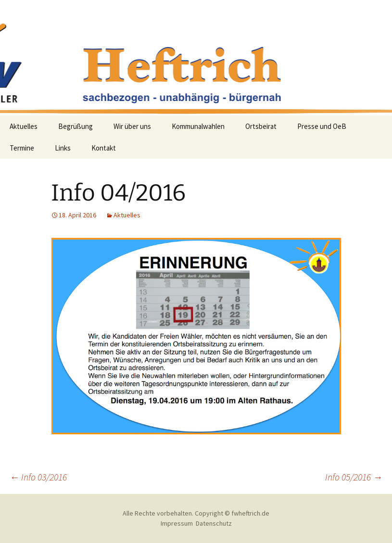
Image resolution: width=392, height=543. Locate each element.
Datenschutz (214, 523)
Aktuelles (24, 126)
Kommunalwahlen (198, 126)
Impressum (177, 523)
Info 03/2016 (38, 477)
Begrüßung (76, 126)
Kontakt (104, 148)
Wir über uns (132, 126)
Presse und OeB (322, 126)
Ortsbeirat (261, 126)
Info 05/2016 (354, 477)
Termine (22, 148)
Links (63, 148)
